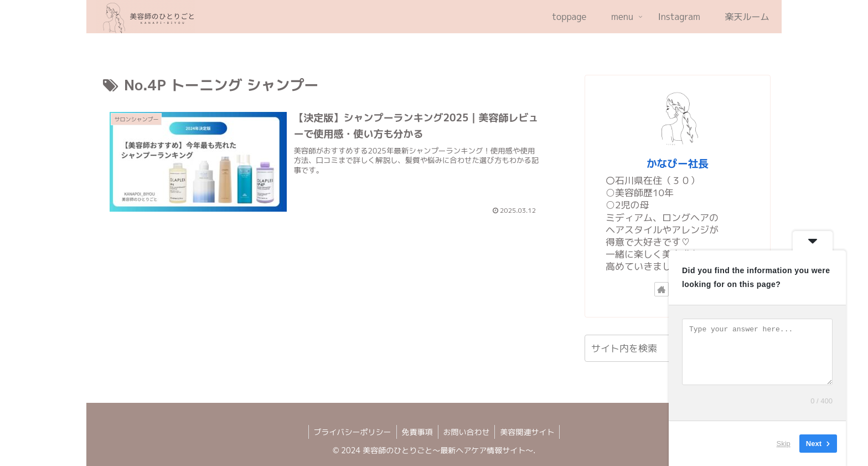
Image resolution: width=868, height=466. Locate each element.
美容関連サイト (529, 432)
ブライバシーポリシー (351, 432)
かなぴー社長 (678, 163)
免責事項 (417, 432)
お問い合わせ (467, 432)
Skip (784, 444)
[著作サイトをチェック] (662, 289)
